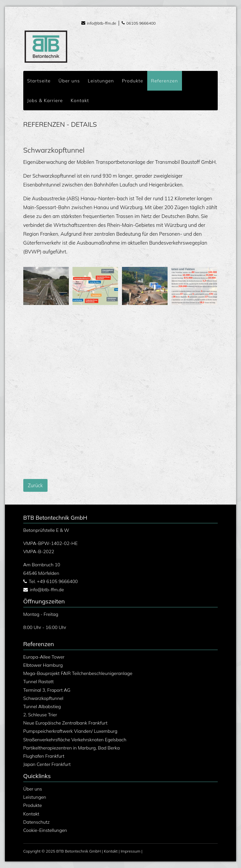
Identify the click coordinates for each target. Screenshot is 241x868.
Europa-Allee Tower (44, 657)
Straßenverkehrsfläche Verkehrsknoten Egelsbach (75, 740)
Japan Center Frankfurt (47, 764)
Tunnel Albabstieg (42, 706)
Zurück (35, 485)
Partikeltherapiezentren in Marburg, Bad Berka (71, 748)
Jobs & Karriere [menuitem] (45, 100)
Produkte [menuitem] (133, 81)
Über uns (33, 789)
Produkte (33, 805)
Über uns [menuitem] (69, 81)
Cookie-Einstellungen (45, 830)
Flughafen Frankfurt (44, 756)
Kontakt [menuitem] (80, 100)
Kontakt (31, 814)
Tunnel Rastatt (39, 682)
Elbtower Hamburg (43, 665)
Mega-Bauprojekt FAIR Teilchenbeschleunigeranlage (78, 673)
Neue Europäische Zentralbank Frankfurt (65, 723)
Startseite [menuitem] (39, 81)
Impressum (131, 851)
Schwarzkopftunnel (43, 698)
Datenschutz (37, 822)
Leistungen (35, 797)
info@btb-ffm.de (101, 23)
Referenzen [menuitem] (165, 81)
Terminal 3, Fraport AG (47, 690)
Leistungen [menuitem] (101, 81)
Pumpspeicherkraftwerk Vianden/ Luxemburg (70, 731)
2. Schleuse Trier (40, 715)
